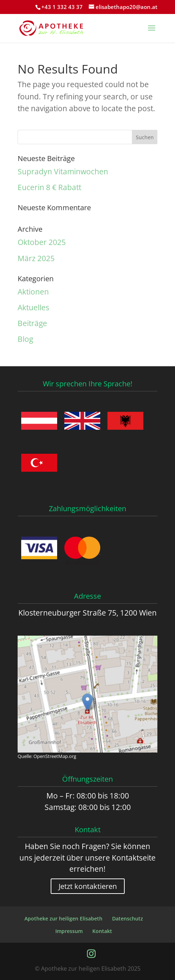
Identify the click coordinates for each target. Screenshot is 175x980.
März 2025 (36, 258)
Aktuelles (33, 307)
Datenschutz (128, 918)
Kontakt (102, 931)
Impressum (69, 931)
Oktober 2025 (42, 242)
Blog (25, 339)
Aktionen (33, 292)
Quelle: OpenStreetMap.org (47, 756)
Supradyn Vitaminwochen (63, 171)
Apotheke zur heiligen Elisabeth (63, 918)
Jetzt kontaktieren (88, 886)
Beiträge (32, 323)
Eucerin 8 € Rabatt (49, 187)
